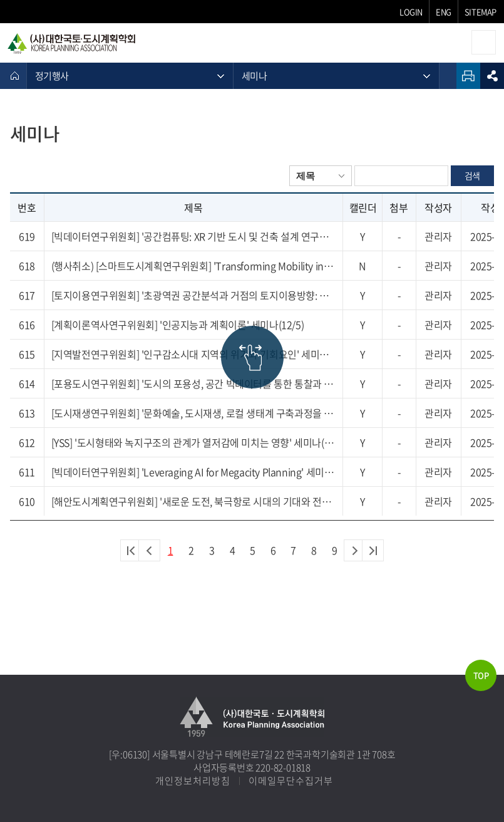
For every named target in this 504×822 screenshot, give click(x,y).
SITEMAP (481, 12)
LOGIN (411, 12)
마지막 (373, 550)
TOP (481, 675)
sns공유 (492, 76)
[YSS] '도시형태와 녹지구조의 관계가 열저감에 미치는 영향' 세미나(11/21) (193, 442)
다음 (355, 550)
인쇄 (468, 76)
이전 (149, 550)
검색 (472, 175)
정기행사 (52, 76)
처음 (131, 550)
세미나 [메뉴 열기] (254, 76)
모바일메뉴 (484, 42)
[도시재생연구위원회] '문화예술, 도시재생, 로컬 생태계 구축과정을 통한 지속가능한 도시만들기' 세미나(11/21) (193, 413)
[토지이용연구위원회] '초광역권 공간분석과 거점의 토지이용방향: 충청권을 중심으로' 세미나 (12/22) (193, 295)
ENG (444, 12)
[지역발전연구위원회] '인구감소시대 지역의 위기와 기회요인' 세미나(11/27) (193, 354)
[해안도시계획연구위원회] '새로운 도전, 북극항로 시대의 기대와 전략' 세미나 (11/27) (193, 501)
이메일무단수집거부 (291, 781)
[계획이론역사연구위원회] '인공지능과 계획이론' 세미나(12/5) (178, 325)
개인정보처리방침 (193, 781)
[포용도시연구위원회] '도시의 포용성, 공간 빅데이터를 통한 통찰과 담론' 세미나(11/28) (193, 383)
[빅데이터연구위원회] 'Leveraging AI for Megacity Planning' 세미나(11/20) (193, 472)
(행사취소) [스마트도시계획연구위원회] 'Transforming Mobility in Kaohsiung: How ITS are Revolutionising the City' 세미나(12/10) (193, 266)
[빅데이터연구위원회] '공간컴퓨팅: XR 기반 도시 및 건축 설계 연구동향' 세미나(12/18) (193, 236)
